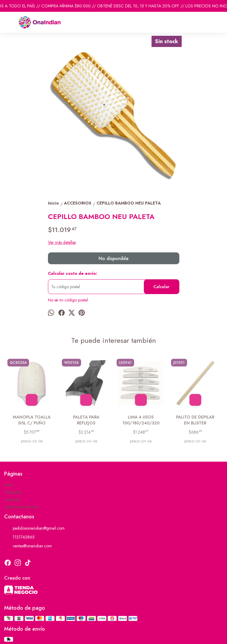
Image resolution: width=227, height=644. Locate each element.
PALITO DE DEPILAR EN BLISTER (195, 420)
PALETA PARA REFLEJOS (86, 420)
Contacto (12, 499)
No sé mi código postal (68, 300)
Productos (13, 492)
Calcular (161, 287)
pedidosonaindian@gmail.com (34, 528)
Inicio (9, 485)
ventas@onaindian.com (28, 546)
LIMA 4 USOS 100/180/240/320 (141, 420)
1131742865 (19, 537)
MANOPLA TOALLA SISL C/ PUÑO (32, 420)
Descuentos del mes (21, 507)
